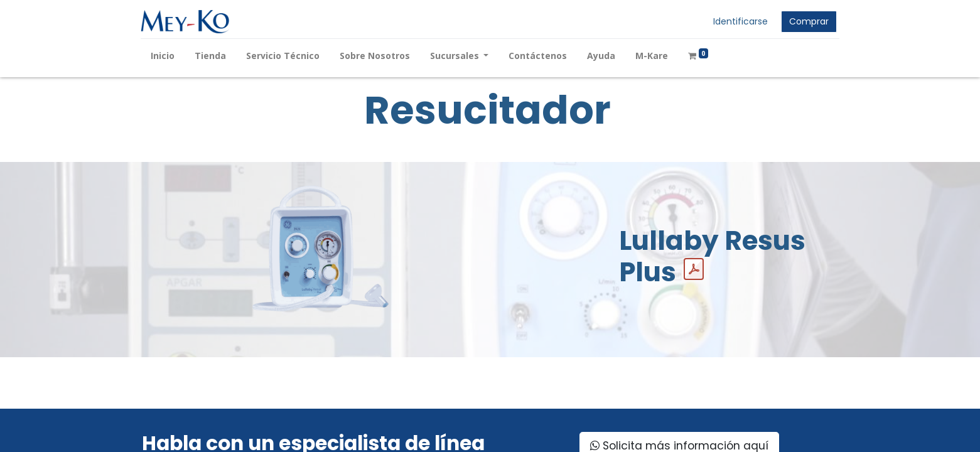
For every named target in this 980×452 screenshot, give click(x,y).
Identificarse (740, 21)
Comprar (808, 21)
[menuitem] (164, 56)
